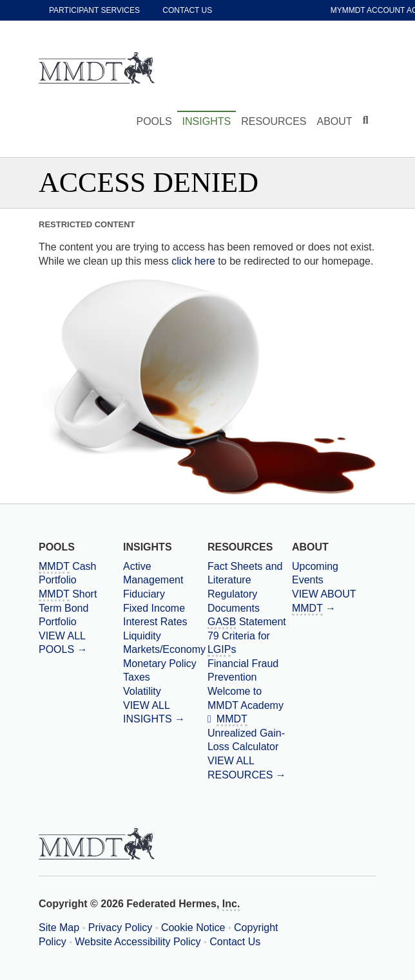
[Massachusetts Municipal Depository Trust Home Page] (97, 69)
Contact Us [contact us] (187, 10)
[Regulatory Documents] (250, 601)
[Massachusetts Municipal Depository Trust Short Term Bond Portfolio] (81, 608)
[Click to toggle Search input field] (367, 120)
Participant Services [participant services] (94, 10)
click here (193, 261)
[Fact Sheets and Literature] (250, 573)
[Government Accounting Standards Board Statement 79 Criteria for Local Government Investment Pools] (250, 636)
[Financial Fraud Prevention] (250, 671)
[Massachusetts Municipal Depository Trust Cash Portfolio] (81, 573)
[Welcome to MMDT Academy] (250, 698)
